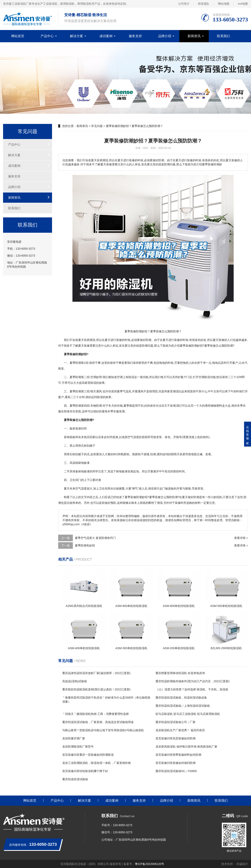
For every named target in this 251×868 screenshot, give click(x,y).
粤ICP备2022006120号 (149, 864)
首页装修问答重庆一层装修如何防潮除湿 (88, 755)
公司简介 (184, 4)
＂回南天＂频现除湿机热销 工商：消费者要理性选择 (96, 714)
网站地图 (224, 4)
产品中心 (47, 36)
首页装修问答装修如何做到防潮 (175, 763)
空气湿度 (133, 437)
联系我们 (223, 36)
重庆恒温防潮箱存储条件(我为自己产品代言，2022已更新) (192, 681)
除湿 (131, 377)
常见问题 (97, 126)
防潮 (148, 340)
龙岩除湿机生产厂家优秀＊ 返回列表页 (180, 730)
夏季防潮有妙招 (85, 545)
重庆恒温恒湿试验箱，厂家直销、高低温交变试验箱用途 (98, 722)
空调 (93, 377)
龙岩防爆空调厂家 (74, 738)
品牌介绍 (165, 36)
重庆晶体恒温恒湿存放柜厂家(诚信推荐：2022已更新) (96, 673)
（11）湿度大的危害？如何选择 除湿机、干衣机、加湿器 (192, 689)
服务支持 (135, 36)
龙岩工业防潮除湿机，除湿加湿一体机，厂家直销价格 (97, 763)
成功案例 (106, 36)
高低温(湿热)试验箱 (75, 681)
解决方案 (77, 36)
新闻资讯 (194, 36)
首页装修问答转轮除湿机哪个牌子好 (85, 771)
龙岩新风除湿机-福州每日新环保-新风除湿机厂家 (186, 747)
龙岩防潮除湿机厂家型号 (78, 747)
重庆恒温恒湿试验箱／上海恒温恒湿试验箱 (183, 706)
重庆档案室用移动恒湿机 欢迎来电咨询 (180, 673)
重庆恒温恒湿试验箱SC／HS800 (176, 771)
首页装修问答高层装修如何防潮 (175, 738)
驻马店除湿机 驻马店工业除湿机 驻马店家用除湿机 (188, 714)
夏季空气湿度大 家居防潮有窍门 (95, 538)
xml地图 (243, 4)
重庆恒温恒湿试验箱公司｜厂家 (175, 722)
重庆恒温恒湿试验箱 (75, 779)
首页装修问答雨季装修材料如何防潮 (178, 755)
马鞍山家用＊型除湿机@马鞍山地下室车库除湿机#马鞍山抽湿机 (103, 730)
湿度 (84, 489)
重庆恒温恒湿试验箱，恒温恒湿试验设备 (181, 698)
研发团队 (204, 4)
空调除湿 (204, 377)
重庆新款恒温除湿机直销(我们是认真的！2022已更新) (96, 689)
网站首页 (18, 36)
